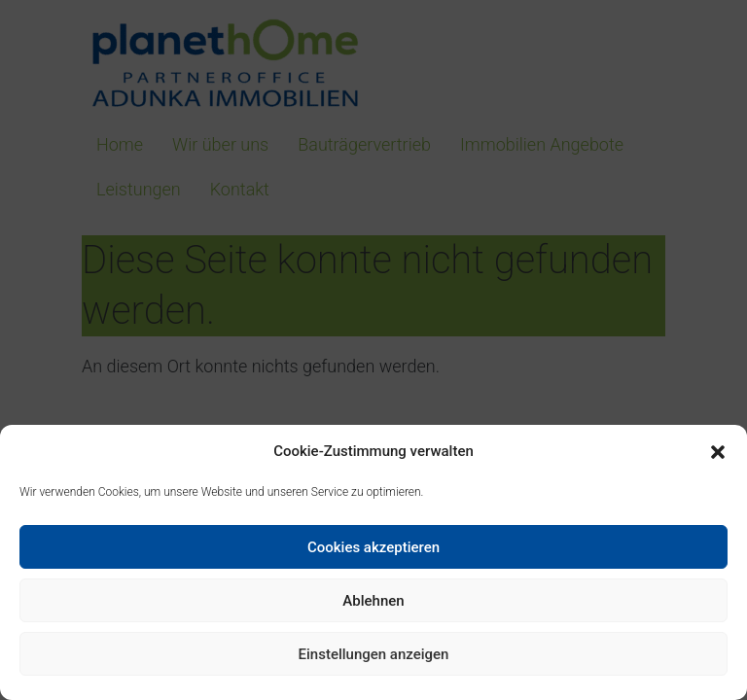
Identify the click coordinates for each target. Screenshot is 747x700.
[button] (718, 452)
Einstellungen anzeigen (374, 654)
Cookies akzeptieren (373, 547)
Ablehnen (373, 601)
